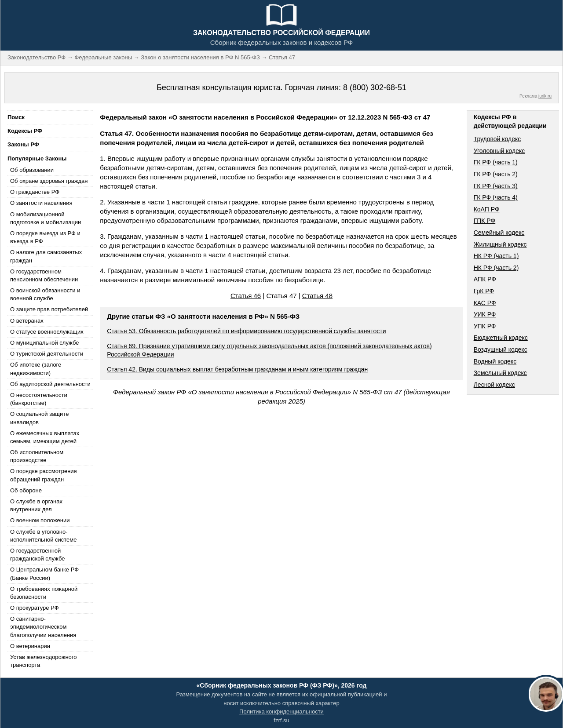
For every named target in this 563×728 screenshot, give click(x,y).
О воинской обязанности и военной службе (45, 294)
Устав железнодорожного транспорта (43, 661)
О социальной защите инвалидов (39, 418)
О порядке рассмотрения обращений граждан (44, 475)
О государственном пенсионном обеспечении (44, 275)
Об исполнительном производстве (37, 456)
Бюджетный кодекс (501, 338)
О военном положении (40, 520)
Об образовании (32, 170)
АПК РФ (485, 279)
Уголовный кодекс (499, 151)
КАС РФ (485, 303)
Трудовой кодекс (497, 139)
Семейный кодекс (499, 233)
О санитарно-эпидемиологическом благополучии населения (43, 627)
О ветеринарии (30, 646)
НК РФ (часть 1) (496, 256)
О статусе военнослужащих (47, 332)
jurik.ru (545, 96)
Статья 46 (246, 296)
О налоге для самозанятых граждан (46, 256)
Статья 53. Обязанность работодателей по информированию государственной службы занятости (246, 331)
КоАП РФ (487, 209)
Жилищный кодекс (500, 244)
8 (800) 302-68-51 (375, 87)
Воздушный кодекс (501, 349)
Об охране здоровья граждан (49, 181)
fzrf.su (281, 720)
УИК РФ (485, 314)
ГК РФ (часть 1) (496, 162)
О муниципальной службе (44, 343)
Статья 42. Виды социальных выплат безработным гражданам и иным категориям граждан (237, 369)
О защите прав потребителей (49, 309)
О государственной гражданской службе (37, 555)
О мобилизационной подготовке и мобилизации (46, 218)
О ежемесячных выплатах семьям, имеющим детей (45, 437)
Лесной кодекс (494, 385)
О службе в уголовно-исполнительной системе (44, 536)
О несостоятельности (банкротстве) (39, 399)
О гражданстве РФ (35, 192)
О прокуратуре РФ (35, 608)
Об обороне (26, 490)
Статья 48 (317, 296)
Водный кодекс (495, 361)
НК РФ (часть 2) (496, 268)
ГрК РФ (484, 291)
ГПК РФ (485, 221)
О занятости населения (41, 203)
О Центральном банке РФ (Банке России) (44, 573)
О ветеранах (27, 321)
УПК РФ (485, 326)
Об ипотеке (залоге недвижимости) (36, 369)
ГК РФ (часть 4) (496, 197)
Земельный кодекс (500, 373)
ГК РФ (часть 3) (496, 186)
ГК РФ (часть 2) (496, 174)
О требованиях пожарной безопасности (44, 593)
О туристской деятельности (47, 354)
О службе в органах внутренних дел (36, 505)
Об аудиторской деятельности (50, 384)
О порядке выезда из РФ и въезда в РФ (45, 237)
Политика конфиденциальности (281, 712)
